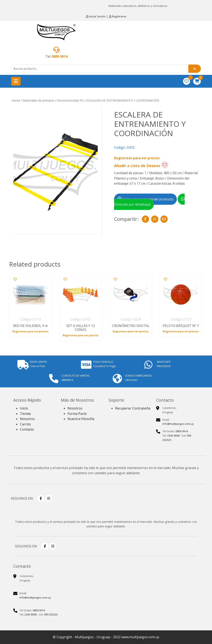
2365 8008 (173, 436)
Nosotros (27, 419)
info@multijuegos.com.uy (178, 424)
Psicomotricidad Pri (70, 100)
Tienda (25, 414)
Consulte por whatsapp (149, 202)
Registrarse (118, 16)
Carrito (25, 424)
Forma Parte (77, 414)
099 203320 (51, 614)
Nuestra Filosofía (81, 419)
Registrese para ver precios (137, 158)
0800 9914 (60, 56)
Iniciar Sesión (96, 16)
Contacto (27, 429)
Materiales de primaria (38, 100)
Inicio (24, 408)
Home (16, 100)
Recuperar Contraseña (133, 408)
